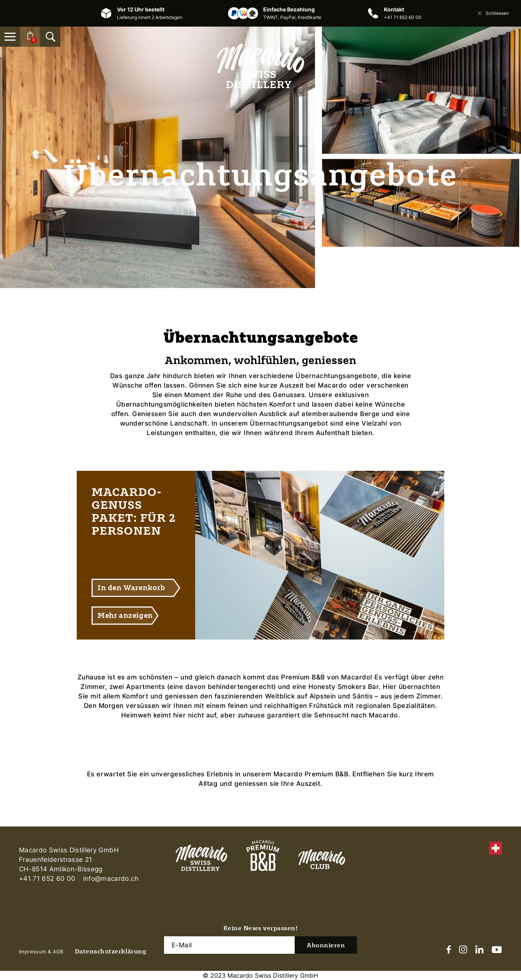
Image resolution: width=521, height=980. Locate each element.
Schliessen (493, 13)
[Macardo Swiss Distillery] (261, 66)
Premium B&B (303, 677)
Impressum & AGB (41, 952)
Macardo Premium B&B (311, 774)
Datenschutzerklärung (111, 951)
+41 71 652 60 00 (403, 17)
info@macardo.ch (111, 879)
